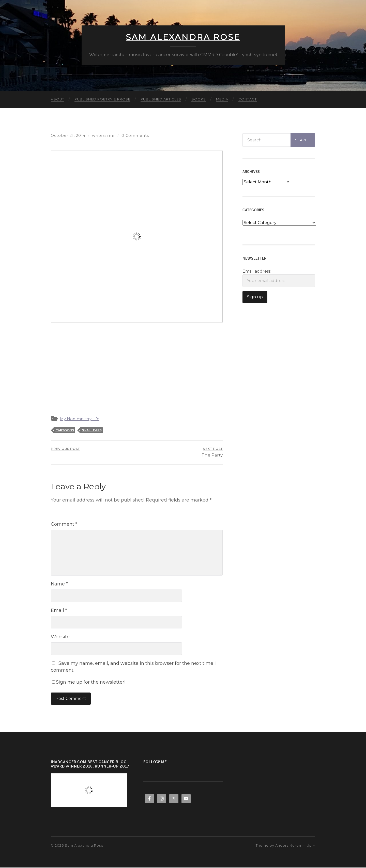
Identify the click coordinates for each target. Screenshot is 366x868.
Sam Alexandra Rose (183, 37)
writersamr (104, 136)
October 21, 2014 (68, 136)
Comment (64, 524)
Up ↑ (311, 846)
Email (59, 611)
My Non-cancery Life (80, 419)
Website (60, 637)
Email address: (279, 278)
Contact (248, 99)
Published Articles (161, 99)
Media (222, 99)
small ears (92, 430)
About (58, 99)
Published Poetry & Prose (102, 99)
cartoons (65, 430)
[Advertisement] (137, 364)
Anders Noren (288, 846)
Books (199, 99)
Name (59, 584)
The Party (212, 452)
